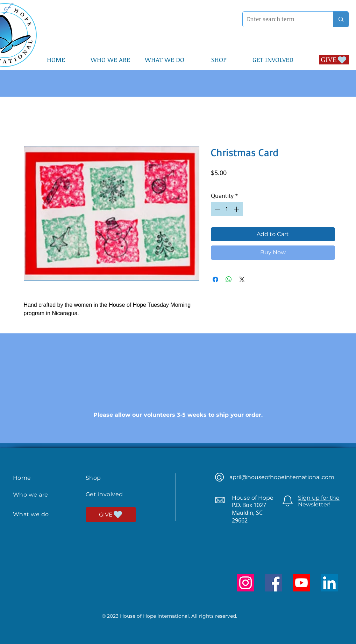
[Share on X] (242, 279)
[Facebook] (273, 583)
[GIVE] (334, 60)
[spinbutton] (227, 209)
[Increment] (237, 209)
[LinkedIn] (329, 583)
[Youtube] (301, 583)
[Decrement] (217, 209)
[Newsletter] (288, 501)
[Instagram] (245, 583)
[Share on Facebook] (215, 279)
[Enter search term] (283, 19)
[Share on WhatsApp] (229, 279)
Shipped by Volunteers (279, 182)
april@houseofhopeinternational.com (282, 477)
